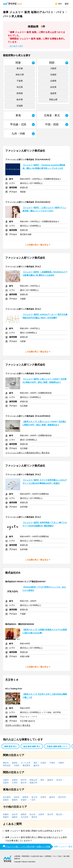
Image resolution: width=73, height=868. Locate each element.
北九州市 (25, 817)
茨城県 (20, 106)
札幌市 (6, 814)
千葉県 (20, 81)
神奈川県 (20, 75)
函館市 (15, 817)
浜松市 (17, 797)
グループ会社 (57, 856)
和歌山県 (53, 100)
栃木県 (20, 100)
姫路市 (50, 780)
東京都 (20, 68)
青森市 (6, 817)
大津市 (15, 783)
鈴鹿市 (6, 800)
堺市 (42, 780)
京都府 (53, 75)
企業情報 (17, 856)
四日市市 (62, 797)
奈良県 (53, 87)
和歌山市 (33, 780)
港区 (35, 763)
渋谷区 (43, 763)
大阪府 (53, 68)
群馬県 (20, 93)
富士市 (34, 797)
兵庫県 (53, 81)
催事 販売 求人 (10, 746)
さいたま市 (26, 763)
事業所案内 (26, 856)
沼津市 (43, 797)
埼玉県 (20, 87)
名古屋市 (7, 797)
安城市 (24, 800)
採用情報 (48, 856)
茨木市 (59, 780)
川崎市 (61, 763)
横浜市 (6, 763)
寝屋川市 (33, 783)
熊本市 (34, 817)
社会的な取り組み (37, 856)
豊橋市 (15, 800)
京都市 (15, 780)
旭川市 (50, 814)
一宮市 (33, 800)
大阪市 (6, 780)
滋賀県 (53, 93)
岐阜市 (52, 797)
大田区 (17, 765)
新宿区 (15, 763)
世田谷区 (7, 765)
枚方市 (24, 783)
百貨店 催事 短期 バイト (57, 746)
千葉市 (52, 763)
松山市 (33, 814)
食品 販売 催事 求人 (32, 746)
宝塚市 (6, 783)
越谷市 (36, 765)
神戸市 (24, 780)
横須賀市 (27, 765)
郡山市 (59, 814)
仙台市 (15, 814)
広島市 (41, 814)
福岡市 (24, 814)
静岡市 (26, 797)
